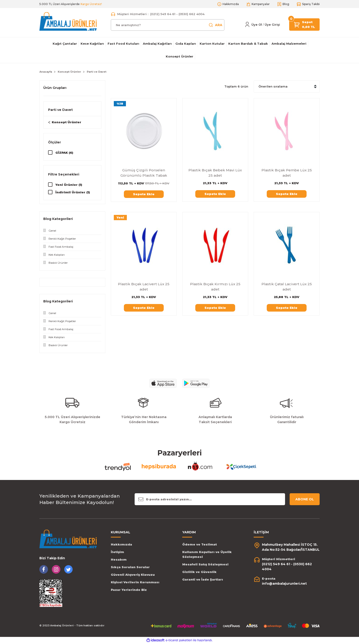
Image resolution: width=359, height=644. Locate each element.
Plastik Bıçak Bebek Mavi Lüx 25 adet (215, 173)
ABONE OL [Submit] (305, 500)
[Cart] (297, 24)
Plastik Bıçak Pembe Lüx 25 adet (287, 173)
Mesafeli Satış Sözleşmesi (205, 565)
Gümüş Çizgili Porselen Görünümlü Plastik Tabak (144, 173)
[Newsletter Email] (210, 500)
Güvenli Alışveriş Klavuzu (133, 575)
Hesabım (119, 560)
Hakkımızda (121, 545)
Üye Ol (257, 25)
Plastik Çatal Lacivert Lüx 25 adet (287, 287)
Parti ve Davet (97, 72)
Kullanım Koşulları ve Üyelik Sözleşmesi (207, 555)
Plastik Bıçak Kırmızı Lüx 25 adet (215, 287)
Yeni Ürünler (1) (69, 185)
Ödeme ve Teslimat (200, 545)
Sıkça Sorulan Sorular (130, 567)
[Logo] (68, 21)
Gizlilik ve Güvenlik (199, 572)
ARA (215, 25)
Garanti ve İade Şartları (203, 580)
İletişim (117, 552)
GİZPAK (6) (64, 153)
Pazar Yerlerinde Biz (129, 590)
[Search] (168, 25)
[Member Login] (247, 25)
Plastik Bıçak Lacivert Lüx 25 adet (144, 287)
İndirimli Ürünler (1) (73, 192)
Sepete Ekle (144, 194)
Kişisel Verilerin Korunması (135, 583)
